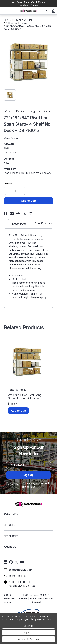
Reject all (28, 632)
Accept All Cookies (29, 639)
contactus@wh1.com (20, 570)
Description (19, 224)
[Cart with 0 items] (53, 11)
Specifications (44, 223)
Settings (28, 626)
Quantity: (8, 184)
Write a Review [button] (11, 138)
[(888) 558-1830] (47, 11)
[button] (28, 612)
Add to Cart (18, 411)
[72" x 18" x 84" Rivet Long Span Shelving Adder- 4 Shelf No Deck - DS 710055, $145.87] (27, 362)
